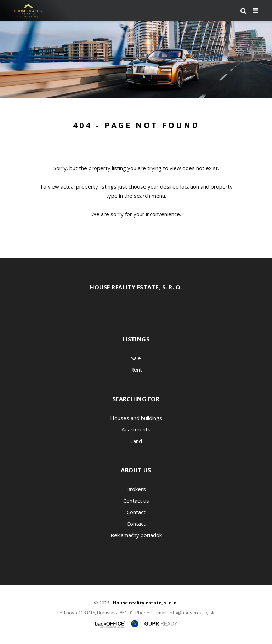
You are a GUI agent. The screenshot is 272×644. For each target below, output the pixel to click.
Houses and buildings (136, 418)
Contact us (136, 501)
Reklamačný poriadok (136, 535)
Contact (136, 512)
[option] (136, 60)
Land (136, 441)
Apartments (136, 429)
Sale (136, 358)
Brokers (136, 489)
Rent (136, 369)
